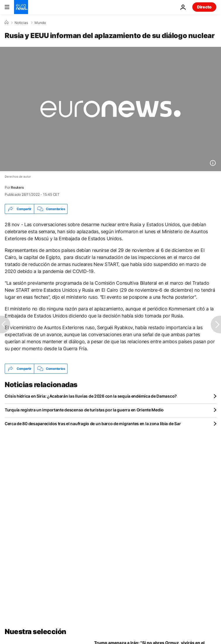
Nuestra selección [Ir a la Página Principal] (36, 632)
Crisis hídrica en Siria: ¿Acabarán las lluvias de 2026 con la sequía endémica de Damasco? (91, 396)
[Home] (6, 23)
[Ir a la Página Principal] (21, 7)
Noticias (21, 23)
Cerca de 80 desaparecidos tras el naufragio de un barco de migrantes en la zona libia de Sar (93, 424)
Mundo (40, 23)
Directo (204, 7)
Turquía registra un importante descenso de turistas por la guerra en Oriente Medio (84, 410)
